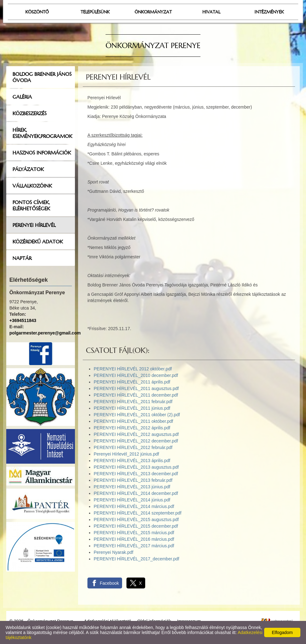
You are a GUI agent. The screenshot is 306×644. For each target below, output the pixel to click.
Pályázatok (28, 169)
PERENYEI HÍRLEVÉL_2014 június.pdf (132, 500)
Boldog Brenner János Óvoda (42, 77)
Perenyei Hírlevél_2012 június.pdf (126, 454)
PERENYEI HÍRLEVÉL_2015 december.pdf (136, 526)
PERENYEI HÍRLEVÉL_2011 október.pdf (133, 421)
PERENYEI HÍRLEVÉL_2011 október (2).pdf (137, 415)
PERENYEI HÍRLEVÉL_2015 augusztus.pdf (136, 520)
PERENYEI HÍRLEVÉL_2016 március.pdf (134, 539)
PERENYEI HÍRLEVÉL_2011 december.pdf (136, 395)
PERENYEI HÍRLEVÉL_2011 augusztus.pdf (136, 388)
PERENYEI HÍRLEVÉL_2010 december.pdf (136, 375)
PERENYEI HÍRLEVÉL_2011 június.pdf (132, 408)
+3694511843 (23, 320)
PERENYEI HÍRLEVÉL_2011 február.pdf (133, 402)
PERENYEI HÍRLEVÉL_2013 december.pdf (136, 474)
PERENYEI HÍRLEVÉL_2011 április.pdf (132, 382)
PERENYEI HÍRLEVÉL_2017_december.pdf (136, 559)
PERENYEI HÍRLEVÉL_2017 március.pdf (134, 546)
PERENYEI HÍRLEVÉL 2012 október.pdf (133, 369)
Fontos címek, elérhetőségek (31, 205)
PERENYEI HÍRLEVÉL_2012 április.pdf (132, 428)
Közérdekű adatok (38, 241)
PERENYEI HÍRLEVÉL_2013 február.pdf (133, 480)
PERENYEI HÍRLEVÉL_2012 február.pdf (133, 447)
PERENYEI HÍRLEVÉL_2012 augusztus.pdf (136, 434)
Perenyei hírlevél (34, 225)
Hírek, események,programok (42, 133)
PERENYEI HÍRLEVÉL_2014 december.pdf (136, 493)
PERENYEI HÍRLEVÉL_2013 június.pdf (132, 487)
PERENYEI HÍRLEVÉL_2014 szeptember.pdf (138, 513)
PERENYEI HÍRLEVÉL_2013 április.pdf (132, 461)
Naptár (22, 258)
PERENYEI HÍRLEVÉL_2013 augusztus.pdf (136, 467)
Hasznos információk (42, 153)
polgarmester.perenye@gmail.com (45, 333)
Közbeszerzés (30, 113)
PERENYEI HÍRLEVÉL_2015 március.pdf (134, 533)
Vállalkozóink (32, 186)
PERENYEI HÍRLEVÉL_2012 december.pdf (136, 441)
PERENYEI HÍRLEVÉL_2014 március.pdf (134, 506)
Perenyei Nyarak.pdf (114, 552)
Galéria (22, 97)
